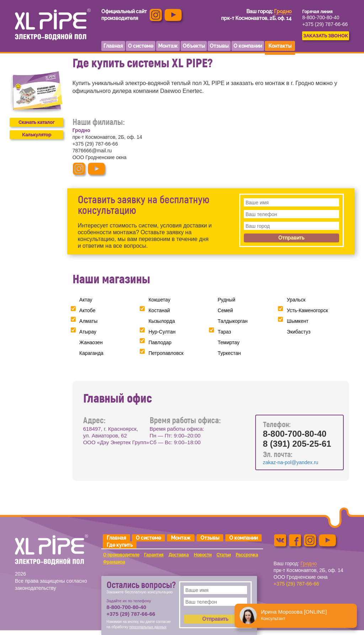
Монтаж (181, 538)
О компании (243, 538)
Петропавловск (166, 353)
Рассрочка (247, 555)
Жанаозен (91, 342)
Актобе (87, 310)
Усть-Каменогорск (307, 310)
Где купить (120, 545)
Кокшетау (160, 300)
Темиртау (228, 342)
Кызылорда (162, 321)
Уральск (296, 300)
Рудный (226, 300)
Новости (203, 555)
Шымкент (298, 321)
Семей (225, 310)
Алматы (88, 321)
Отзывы (210, 538)
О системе (148, 538)
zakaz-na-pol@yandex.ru (291, 462)
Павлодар (160, 342)
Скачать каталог (36, 122)
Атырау (88, 332)
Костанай (159, 310)
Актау (86, 300)
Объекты (194, 46)
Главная (116, 538)
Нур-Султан (162, 332)
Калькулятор (37, 135)
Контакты (280, 46)
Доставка (179, 555)
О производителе (121, 555)
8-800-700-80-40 (321, 17)
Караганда (91, 353)
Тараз (224, 332)
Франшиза (114, 562)
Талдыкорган (232, 321)
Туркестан (229, 353)
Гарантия (154, 555)
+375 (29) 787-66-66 (325, 24)
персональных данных (148, 627)
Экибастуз (299, 332)
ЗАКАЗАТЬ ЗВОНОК (326, 36)
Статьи (224, 555)
